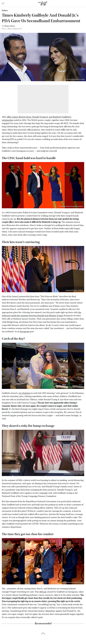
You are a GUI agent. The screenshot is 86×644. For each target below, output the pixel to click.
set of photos (25, 393)
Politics (5, 11)
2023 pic (43, 592)
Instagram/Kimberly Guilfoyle (74, 290)
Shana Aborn (10, 26)
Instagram (25, 332)
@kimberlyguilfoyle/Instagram (74, 387)
